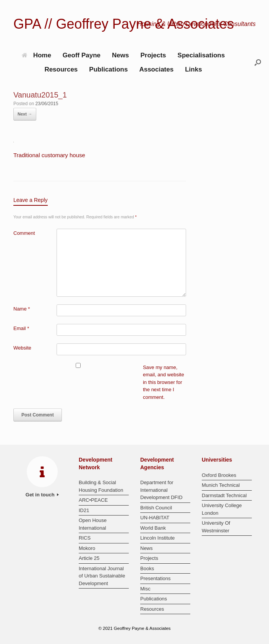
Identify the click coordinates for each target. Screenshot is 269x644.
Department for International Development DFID (161, 490)
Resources (61, 69)
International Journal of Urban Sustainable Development (102, 576)
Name (22, 309)
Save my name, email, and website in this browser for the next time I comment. (164, 382)
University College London (222, 509)
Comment (24, 233)
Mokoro (87, 548)
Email (21, 328)
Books (147, 568)
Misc (145, 589)
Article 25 (89, 558)
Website (22, 348)
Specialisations (201, 55)
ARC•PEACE (93, 500)
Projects (153, 55)
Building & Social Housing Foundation (101, 486)
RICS (85, 538)
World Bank (153, 528)
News (120, 55)
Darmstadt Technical (224, 495)
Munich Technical (221, 485)
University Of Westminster (216, 527)
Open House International (93, 524)
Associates (156, 69)
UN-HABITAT (155, 518)
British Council (156, 508)
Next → (25, 114)
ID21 (84, 510)
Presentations (156, 578)
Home (36, 55)
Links (193, 69)
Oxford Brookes (219, 475)
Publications (108, 69)
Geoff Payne (82, 55)
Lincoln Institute (157, 538)
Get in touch (42, 495)
